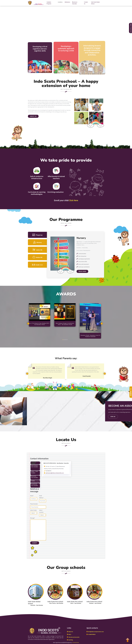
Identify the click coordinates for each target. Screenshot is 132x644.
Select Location (41, 511)
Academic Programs (49, 3)
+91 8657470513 (92, 634)
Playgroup (37, 235)
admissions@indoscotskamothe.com (55, 473)
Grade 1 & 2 (37, 265)
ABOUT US (33, 116)
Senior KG (37, 257)
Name (32, 496)
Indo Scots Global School (95, 3)
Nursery (37, 242)
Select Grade (33, 510)
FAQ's (70, 634)
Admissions (67, 2)
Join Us (113, 417)
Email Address (42, 497)
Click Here (74, 200)
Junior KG (37, 250)
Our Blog (71, 640)
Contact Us (86, 3)
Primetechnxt (76, 642)
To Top (128, 639)
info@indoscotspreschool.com (96, 632)
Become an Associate (75, 3)
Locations (60, 2)
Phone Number (34, 504)
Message (33, 518)
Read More (82, 271)
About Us (71, 632)
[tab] (35, 463)
